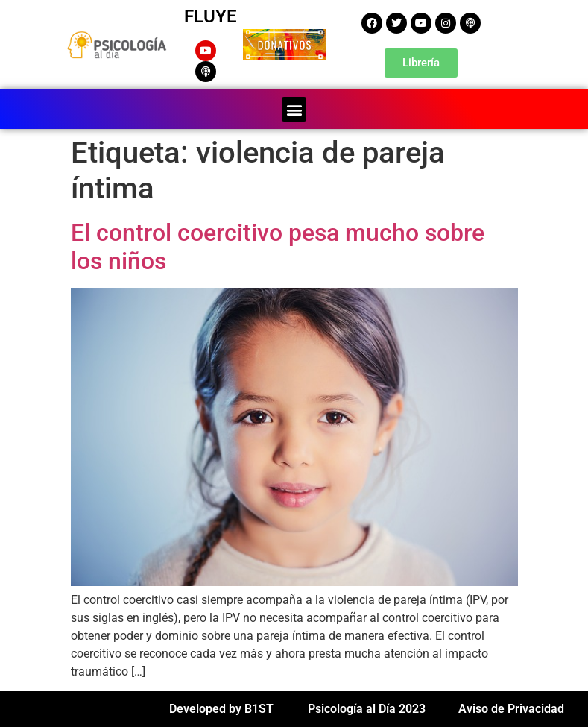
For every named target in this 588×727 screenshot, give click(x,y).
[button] (294, 109)
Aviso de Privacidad (511, 709)
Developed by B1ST (221, 709)
